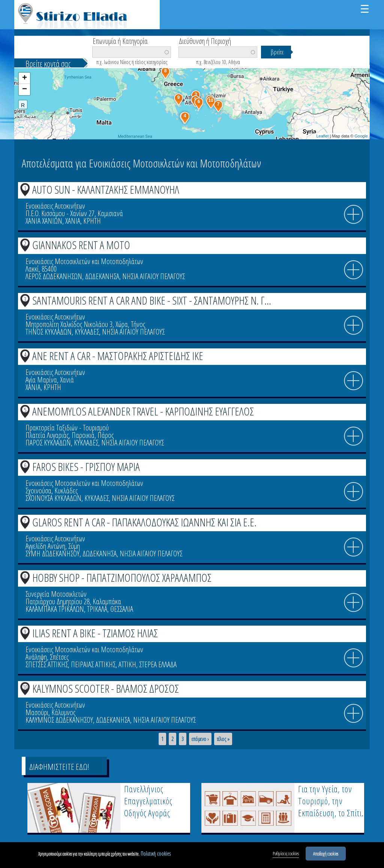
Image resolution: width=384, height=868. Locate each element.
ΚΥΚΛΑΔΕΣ (87, 332)
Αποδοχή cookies (326, 855)
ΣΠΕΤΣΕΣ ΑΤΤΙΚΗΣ (47, 664)
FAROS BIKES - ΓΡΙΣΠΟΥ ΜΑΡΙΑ (86, 467)
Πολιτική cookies (156, 855)
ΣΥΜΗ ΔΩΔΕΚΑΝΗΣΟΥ (52, 554)
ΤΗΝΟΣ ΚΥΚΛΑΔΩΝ (49, 332)
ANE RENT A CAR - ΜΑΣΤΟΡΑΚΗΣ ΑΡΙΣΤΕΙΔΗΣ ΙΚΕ (118, 356)
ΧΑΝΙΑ (73, 221)
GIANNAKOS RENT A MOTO (81, 245)
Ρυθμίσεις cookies (286, 855)
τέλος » (223, 739)
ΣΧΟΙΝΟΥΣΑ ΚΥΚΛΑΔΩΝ (53, 498)
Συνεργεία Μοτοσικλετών (56, 594)
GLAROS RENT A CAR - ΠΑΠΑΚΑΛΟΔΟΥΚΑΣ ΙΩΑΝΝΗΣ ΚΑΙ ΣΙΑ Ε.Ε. (144, 522)
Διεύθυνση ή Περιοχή (205, 40)
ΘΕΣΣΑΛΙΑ (122, 609)
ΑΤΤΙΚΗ (127, 664)
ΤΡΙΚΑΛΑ (97, 609)
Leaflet (322, 136)
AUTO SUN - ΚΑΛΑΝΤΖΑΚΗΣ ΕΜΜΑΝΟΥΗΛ (106, 189)
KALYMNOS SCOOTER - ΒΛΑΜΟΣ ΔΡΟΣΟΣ (106, 688)
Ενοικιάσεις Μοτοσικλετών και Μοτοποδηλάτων (84, 261)
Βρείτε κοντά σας (48, 64)
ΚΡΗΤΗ (92, 221)
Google (361, 136)
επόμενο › (200, 739)
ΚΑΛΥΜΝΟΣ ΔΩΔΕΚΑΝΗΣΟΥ (59, 720)
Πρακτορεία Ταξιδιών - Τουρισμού (67, 428)
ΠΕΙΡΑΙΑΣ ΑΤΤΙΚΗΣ (93, 664)
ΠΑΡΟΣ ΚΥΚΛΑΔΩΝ (48, 443)
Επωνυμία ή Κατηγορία (120, 40)
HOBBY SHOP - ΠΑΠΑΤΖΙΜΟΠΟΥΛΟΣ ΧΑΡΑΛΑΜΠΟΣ (122, 577)
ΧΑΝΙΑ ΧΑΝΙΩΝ (44, 221)
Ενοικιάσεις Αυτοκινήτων (55, 206)
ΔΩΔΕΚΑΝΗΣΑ (102, 276)
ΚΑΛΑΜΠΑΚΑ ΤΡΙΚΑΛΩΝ (55, 609)
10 (25, 687)
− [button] (25, 90)
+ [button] (25, 78)
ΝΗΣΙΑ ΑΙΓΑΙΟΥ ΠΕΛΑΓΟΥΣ (154, 276)
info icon (354, 215)
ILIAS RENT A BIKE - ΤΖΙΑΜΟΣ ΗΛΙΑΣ (95, 633)
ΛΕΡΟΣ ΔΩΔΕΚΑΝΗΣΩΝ (54, 276)
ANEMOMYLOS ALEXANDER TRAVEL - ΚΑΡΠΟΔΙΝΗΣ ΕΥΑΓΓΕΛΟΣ (143, 411)
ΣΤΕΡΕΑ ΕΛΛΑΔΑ (158, 664)
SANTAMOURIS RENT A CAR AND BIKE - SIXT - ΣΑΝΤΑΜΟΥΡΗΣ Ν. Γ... (152, 300)
